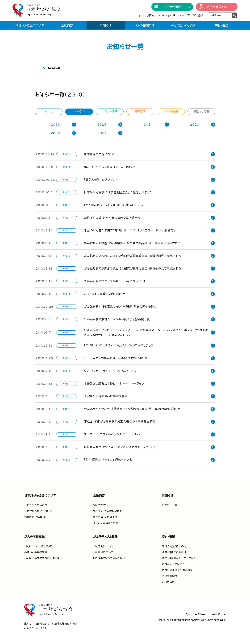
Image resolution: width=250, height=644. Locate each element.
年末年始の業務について (100, 154)
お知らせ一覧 (170, 505)
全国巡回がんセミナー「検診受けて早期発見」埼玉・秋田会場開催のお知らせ (132, 409)
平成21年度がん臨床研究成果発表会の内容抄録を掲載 (120, 422)
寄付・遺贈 (222, 25)
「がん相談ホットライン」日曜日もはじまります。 (114, 205)
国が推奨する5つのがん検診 (109, 558)
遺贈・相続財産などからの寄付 (179, 558)
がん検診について (103, 552)
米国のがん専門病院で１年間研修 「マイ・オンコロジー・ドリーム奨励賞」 (130, 230)
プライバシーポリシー (195, 614)
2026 (55, 125)
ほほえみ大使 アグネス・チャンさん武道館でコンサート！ (120, 447)
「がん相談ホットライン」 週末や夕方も (108, 460)
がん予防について (103, 546)
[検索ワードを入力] (220, 15)
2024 (148, 125)
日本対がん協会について (28, 25)
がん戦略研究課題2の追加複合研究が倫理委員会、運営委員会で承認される (133, 256)
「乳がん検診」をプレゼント (101, 180)
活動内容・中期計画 (35, 517)
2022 (55, 133)
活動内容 (67, 25)
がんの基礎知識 (144, 25)
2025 (102, 125)
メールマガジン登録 (191, 15)
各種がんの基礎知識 (36, 552)
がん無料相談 (172, 7)
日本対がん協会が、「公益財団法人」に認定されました (118, 192)
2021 (102, 133)
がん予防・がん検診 (183, 25)
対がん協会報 (171, 111)
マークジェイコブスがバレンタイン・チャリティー (114, 434)
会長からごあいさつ (36, 505)
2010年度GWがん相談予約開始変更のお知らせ (116, 358)
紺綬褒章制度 (170, 576)
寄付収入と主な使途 (173, 564)
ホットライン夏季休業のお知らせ (105, 294)
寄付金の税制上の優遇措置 (177, 570)
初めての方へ (101, 505)
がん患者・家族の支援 (105, 517)
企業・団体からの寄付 (174, 552)
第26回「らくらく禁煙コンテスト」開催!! (109, 167)
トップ (38, 68)
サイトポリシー (219, 614)
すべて (49, 111)
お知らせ (106, 25)
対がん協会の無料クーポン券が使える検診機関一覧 (117, 319)
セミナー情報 (110, 111)
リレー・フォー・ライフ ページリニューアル (110, 371)
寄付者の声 (168, 582)
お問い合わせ (167, 15)
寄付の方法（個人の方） (175, 546)
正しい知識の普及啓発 (106, 523)
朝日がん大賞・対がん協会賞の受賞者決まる (112, 218)
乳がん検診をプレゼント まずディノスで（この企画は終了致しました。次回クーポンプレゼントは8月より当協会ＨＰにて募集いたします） (146, 332)
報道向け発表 (201, 111)
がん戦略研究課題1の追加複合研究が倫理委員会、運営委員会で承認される (132, 243)
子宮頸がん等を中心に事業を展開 (106, 396)
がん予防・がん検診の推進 (108, 511)
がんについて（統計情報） (38, 546)
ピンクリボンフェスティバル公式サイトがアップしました (119, 345)
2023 (195, 125)
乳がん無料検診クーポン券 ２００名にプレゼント (115, 281)
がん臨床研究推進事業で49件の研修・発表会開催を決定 (120, 307)
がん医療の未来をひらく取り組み (43, 558)
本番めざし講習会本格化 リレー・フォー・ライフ (114, 383)
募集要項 (140, 111)
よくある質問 (147, 15)
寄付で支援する (217, 7)
